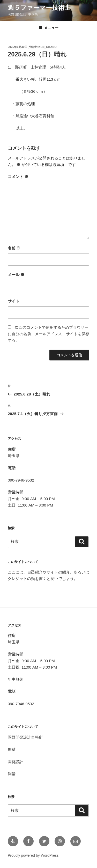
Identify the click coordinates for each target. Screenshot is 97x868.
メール (16, 275)
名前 (14, 248)
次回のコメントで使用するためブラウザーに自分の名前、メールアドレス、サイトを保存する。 (48, 334)
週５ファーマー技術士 (39, 8)
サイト (14, 301)
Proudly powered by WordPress (33, 855)
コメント (18, 177)
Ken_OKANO (48, 47)
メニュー (48, 28)
